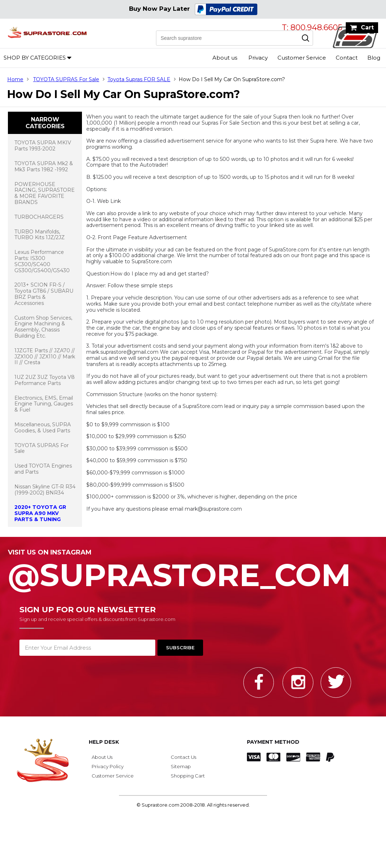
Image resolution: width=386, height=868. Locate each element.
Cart (367, 27)
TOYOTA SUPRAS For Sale (66, 79)
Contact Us (183, 757)
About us (225, 58)
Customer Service (302, 58)
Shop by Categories (35, 58)
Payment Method (273, 742)
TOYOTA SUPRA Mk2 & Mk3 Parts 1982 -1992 (44, 166)
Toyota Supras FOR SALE (139, 79)
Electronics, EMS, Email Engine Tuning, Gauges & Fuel (44, 404)
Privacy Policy (108, 766)
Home (15, 79)
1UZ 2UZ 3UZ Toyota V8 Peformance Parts (45, 380)
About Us (102, 757)
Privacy (258, 58)
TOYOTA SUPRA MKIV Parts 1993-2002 (43, 146)
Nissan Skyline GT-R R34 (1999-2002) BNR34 (45, 490)
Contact (347, 58)
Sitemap (181, 766)
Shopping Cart (188, 776)
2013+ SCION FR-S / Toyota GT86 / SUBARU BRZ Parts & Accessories (44, 294)
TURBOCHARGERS (39, 217)
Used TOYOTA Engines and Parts (43, 469)
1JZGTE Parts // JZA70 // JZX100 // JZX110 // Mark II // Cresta (45, 357)
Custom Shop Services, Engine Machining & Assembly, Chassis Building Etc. (43, 327)
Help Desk (104, 742)
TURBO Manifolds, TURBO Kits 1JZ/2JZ (40, 235)
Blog (374, 58)
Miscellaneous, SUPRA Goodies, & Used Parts (43, 428)
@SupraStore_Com (193, 571)
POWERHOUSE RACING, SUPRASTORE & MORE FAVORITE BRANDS (45, 193)
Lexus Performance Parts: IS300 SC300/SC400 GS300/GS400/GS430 (42, 261)
